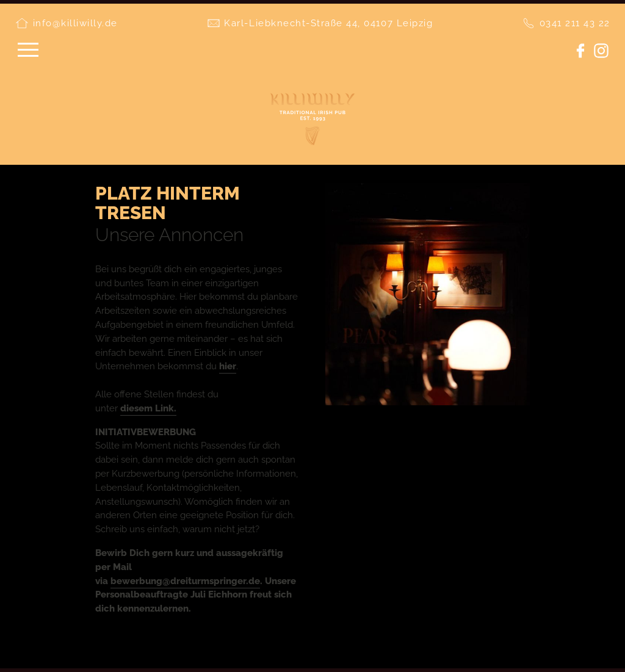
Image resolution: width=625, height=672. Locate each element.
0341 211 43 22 (575, 23)
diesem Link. (148, 408)
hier (228, 366)
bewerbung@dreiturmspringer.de (185, 581)
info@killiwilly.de (75, 23)
